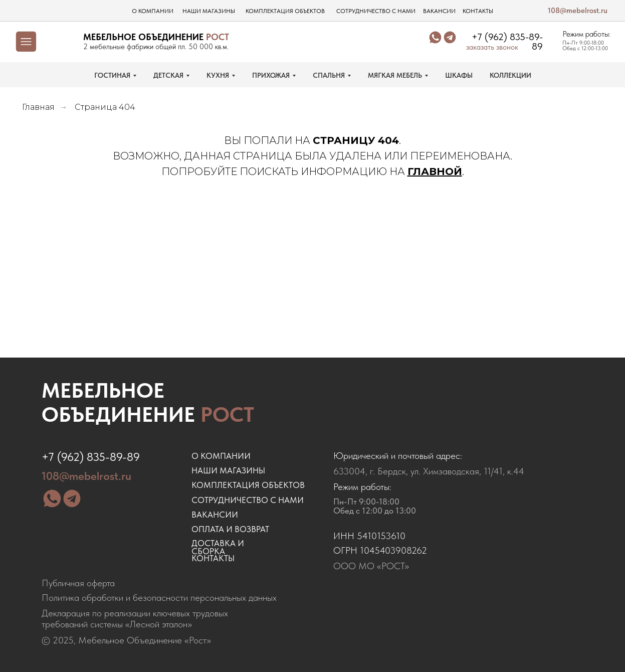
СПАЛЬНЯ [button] (329, 75)
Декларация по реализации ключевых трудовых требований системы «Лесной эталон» (135, 619)
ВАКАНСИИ (215, 515)
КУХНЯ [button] (218, 75)
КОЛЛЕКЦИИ (510, 75)
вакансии (439, 11)
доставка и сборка (218, 547)
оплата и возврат (230, 529)
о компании (153, 11)
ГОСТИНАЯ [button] (112, 75)
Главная (38, 107)
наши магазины (209, 11)
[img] (63, 42)
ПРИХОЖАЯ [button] (271, 75)
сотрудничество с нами (376, 11)
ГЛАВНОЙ (435, 172)
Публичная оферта (78, 583)
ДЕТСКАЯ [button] (168, 75)
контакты (478, 11)
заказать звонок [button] (492, 47)
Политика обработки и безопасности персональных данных (159, 598)
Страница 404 (105, 107)
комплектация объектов (285, 11)
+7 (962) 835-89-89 (507, 42)
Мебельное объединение (148, 402)
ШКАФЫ (459, 75)
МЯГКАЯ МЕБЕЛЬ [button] (395, 75)
